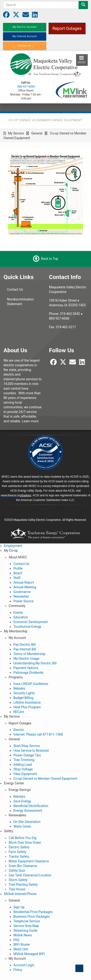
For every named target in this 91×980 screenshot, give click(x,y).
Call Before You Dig (23, 838)
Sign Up (19, 907)
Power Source (23, 601)
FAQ (16, 940)
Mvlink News (23, 935)
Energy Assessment (28, 811)
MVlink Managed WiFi (29, 954)
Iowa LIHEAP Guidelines (31, 684)
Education (21, 617)
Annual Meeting (25, 587)
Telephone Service (27, 921)
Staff (17, 578)
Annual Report (24, 582)
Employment (13, 546)
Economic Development (30, 622)
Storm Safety (18, 880)
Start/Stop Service (27, 746)
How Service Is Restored (31, 751)
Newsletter (21, 596)
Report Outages (67, 28)
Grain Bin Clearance (23, 866)
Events (18, 613)
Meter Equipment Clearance (29, 861)
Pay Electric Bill (24, 645)
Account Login (24, 965)
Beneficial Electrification (31, 806)
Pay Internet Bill (25, 649)
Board (18, 573)
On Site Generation (27, 822)
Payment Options (26, 668)
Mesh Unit (21, 949)
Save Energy (22, 801)
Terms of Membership (29, 654)
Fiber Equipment (25, 774)
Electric (19, 730)
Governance (22, 592)
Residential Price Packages (33, 912)
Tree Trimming (24, 760)
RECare (19, 712)
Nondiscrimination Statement (20, 302)
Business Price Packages (31, 917)
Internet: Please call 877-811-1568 (38, 734)
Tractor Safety (19, 857)
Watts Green (22, 826)
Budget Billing (23, 698)
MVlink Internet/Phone (20, 894)
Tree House (17, 889)
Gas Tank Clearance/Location (30, 875)
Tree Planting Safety (23, 885)
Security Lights (24, 693)
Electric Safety (19, 847)
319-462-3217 (66, 327)
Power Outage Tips (27, 755)
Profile (18, 568)
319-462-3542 (70, 314)
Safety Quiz (17, 871)
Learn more (30, 421)
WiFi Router (22, 945)
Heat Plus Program (27, 707)
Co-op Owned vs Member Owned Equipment (45, 779)
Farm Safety (17, 852)
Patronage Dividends (28, 673)
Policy (18, 970)
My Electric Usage (26, 659)
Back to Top (50, 259)
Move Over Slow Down (25, 843)
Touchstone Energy (27, 627)
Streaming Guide (25, 931)
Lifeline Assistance (27, 702)
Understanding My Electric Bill (35, 663)
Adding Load (22, 765)
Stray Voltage (23, 769)
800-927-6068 (26, 87)
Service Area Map (26, 926)
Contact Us (15, 289)
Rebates (19, 688)
